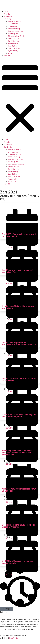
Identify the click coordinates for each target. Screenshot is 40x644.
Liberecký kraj (13, 34)
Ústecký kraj (13, 46)
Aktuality (7, 14)
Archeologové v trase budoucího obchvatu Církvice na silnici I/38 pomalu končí (17, 453)
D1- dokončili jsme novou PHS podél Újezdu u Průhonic (19, 526)
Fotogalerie (8, 16)
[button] (20, 98)
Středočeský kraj (14, 48)
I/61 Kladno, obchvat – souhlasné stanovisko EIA (17, 271)
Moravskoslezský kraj (16, 36)
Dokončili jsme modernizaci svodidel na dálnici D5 (19, 379)
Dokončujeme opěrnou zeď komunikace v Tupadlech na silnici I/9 (19, 343)
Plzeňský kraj (13, 43)
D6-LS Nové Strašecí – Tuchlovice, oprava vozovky (18, 562)
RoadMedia (13, 638)
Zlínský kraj (12, 53)
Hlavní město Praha (15, 21)
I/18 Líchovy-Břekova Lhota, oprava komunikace (18, 307)
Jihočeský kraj (13, 24)
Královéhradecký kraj (16, 31)
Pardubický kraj (14, 41)
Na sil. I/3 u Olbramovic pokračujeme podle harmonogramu (19, 416)
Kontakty (7, 56)
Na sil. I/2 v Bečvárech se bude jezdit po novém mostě (19, 235)
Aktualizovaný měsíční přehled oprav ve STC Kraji (19, 490)
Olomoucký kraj (14, 39)
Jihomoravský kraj (15, 26)
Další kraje (8, 19)
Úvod (6, 12)
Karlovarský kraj (14, 29)
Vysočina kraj (13, 51)
